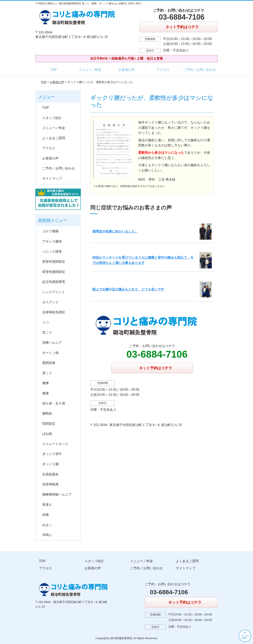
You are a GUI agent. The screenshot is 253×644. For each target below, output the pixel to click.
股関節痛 (49, 363)
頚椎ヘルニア (52, 343)
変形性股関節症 (54, 262)
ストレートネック (55, 444)
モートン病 (50, 353)
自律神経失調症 (54, 312)
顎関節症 (49, 424)
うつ (46, 322)
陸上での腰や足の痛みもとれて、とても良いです (128, 289)
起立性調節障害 (54, 282)
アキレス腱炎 (52, 241)
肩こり (47, 373)
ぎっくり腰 (50, 464)
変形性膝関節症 (54, 272)
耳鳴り (47, 535)
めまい (47, 525)
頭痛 (46, 515)
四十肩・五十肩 (54, 403)
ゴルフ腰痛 (50, 231)
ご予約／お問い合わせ (200, 70)
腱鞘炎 (47, 413)
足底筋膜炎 (50, 474)
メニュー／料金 (90, 70)
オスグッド (50, 302)
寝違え (47, 504)
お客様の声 (126, 70)
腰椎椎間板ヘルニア (57, 494)
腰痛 (46, 383)
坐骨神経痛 (50, 484)
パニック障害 (52, 252)
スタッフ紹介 (52, 118)
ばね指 (47, 434)
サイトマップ (52, 179)
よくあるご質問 (54, 138)
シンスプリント (54, 292)
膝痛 (46, 393)
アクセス (163, 70)
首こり (47, 332)
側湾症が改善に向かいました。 (115, 231)
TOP (54, 70)
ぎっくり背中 (52, 454)
